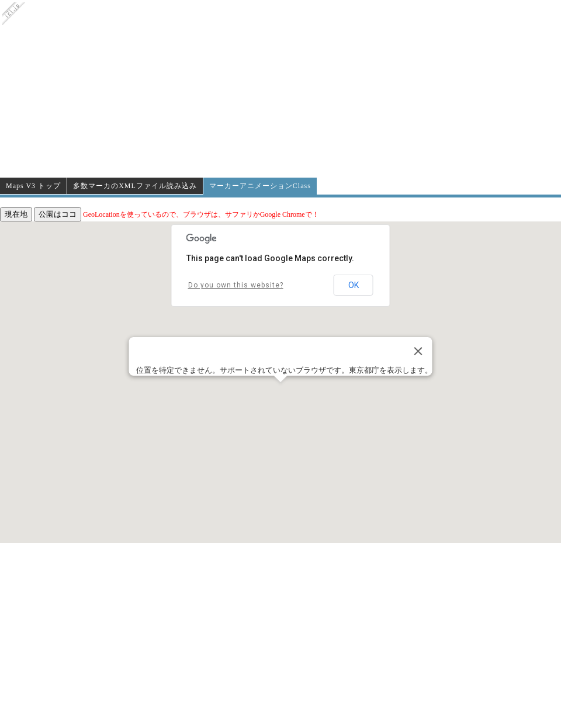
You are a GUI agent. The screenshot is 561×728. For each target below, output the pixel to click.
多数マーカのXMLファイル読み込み (135, 186)
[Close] (418, 351)
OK (354, 285)
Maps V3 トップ (33, 186)
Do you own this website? (236, 285)
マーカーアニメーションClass (260, 186)
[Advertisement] (281, 89)
